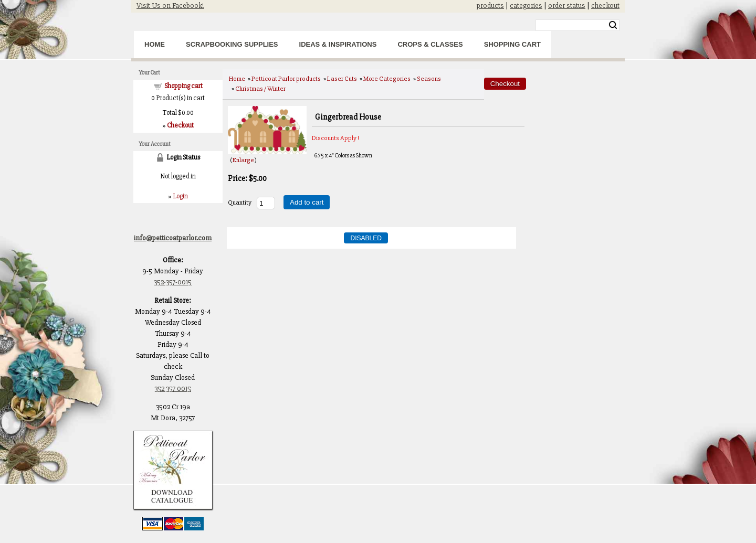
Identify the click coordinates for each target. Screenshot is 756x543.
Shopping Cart (512, 44)
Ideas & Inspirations (338, 44)
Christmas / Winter (260, 89)
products (490, 6)
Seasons (429, 79)
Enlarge (243, 160)
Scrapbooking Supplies (232, 44)
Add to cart (307, 202)
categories (526, 6)
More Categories (387, 79)
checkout (605, 6)
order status (567, 6)
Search (613, 25)
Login (180, 196)
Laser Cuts (342, 79)
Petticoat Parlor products (286, 79)
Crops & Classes (430, 44)
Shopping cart (183, 86)
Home (155, 44)
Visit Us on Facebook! (170, 6)
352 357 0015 (173, 388)
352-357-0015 (173, 282)
